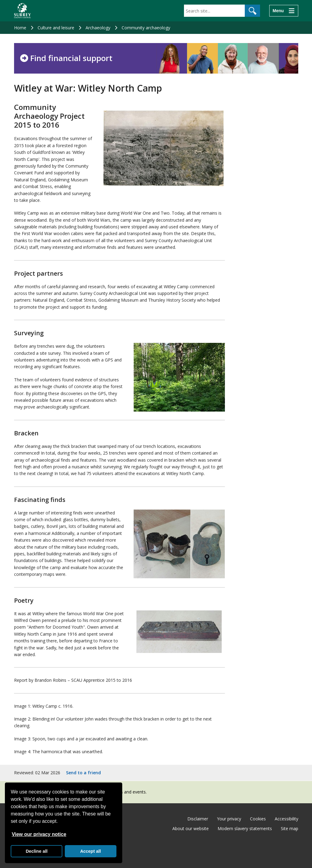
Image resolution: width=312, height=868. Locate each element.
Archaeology (98, 28)
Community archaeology (146, 28)
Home (20, 28)
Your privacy (229, 819)
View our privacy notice (39, 834)
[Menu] (284, 11)
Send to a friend (83, 773)
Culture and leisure (56, 28)
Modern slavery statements (245, 828)
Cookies (258, 819)
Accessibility (286, 819)
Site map (290, 828)
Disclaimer (198, 819)
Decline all (37, 851)
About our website (191, 828)
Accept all (90, 851)
